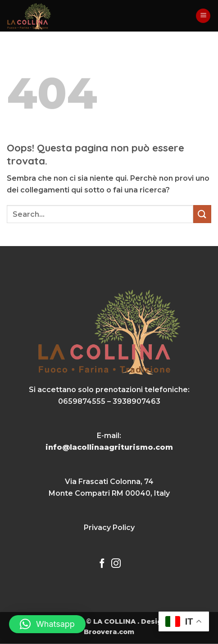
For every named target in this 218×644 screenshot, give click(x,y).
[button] (203, 16)
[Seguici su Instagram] (116, 564)
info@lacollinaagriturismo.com (109, 447)
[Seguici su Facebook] (102, 564)
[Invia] (202, 214)
